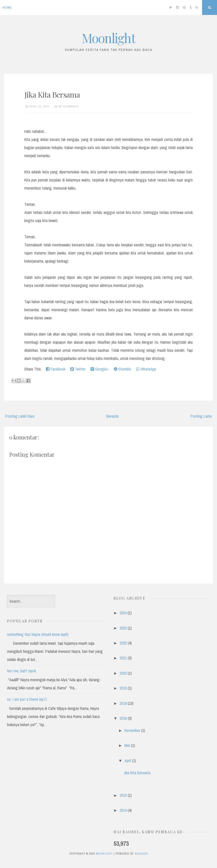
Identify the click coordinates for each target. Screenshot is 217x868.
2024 (123, 613)
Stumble (122, 369)
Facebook (56, 369)
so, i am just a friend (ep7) (27, 699)
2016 (123, 718)
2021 (123, 658)
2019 (123, 688)
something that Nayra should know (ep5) (38, 634)
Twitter (78, 369)
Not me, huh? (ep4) (22, 671)
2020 (123, 673)
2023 (123, 628)
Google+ (100, 369)
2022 (123, 643)
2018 (123, 703)
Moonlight (108, 38)
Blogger (141, 854)
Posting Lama (201, 416)
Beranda (112, 416)
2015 (123, 795)
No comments (69, 106)
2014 (123, 810)
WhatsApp (146, 369)
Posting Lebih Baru (20, 416)
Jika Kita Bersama (52, 95)
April (128, 761)
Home (7, 7)
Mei (127, 745)
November (132, 730)
